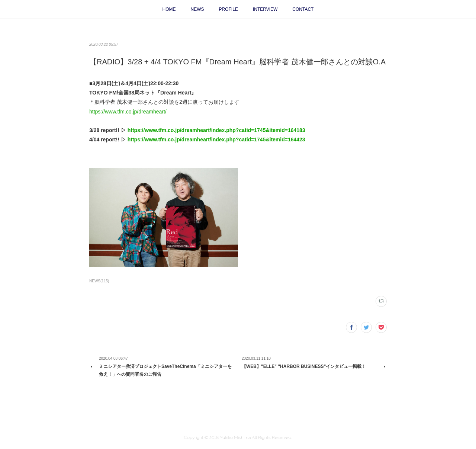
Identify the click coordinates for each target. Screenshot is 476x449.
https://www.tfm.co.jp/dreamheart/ (128, 112)
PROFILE (229, 9)
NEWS (197, 9)
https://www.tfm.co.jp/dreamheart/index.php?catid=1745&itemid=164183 (216, 130)
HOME (169, 9)
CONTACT (303, 9)
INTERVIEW (265, 9)
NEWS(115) (99, 281)
